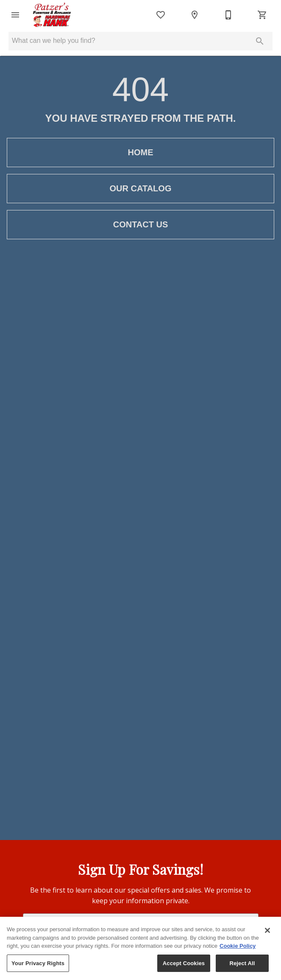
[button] (15, 15)
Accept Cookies (184, 966)
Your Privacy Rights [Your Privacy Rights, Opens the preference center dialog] (38, 966)
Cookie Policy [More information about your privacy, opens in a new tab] (238, 948)
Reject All (242, 966)
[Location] (195, 15)
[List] (161, 15)
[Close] (267, 933)
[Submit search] (260, 41)
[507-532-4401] (228, 15)
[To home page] (52, 15)
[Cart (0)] (262, 15)
